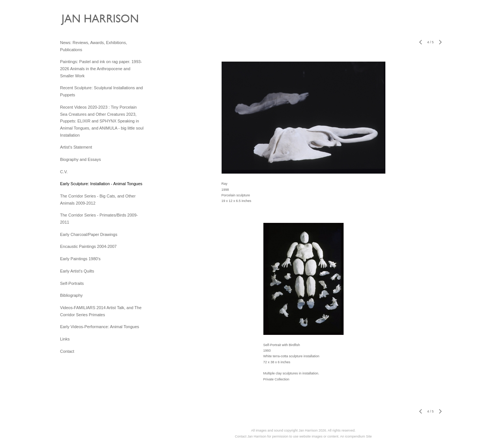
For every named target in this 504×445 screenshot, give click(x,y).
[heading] (79, 21)
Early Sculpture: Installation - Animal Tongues (101, 184)
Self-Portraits (72, 283)
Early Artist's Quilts (77, 271)
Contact (67, 351)
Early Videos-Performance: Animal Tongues (100, 327)
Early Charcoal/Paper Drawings (89, 234)
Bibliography (71, 295)
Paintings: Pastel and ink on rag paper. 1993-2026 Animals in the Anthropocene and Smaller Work (101, 69)
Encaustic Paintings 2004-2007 (88, 246)
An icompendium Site (356, 436)
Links (65, 339)
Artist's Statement (76, 147)
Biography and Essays (80, 159)
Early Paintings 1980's (80, 259)
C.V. (64, 172)
